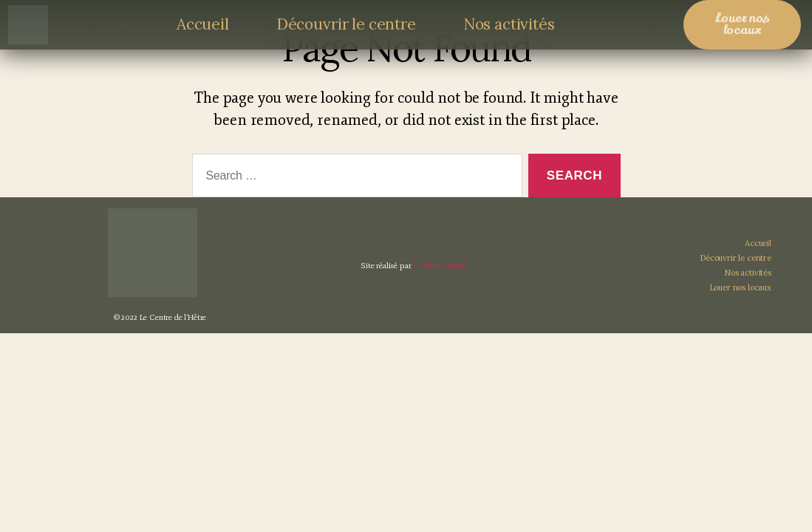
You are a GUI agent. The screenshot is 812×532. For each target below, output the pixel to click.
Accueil (203, 24)
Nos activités (509, 24)
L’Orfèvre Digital (440, 290)
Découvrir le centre (346, 24)
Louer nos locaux (740, 312)
